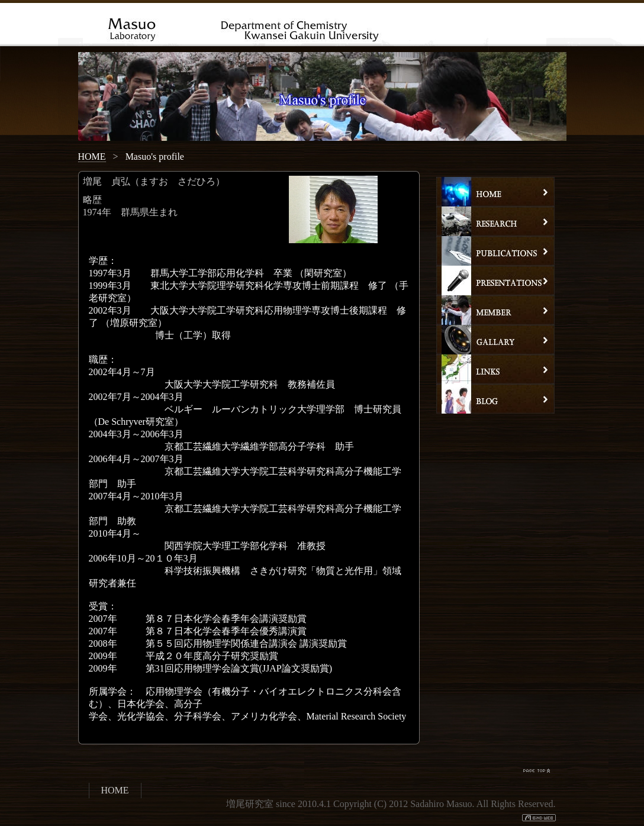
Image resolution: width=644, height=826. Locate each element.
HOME (92, 157)
